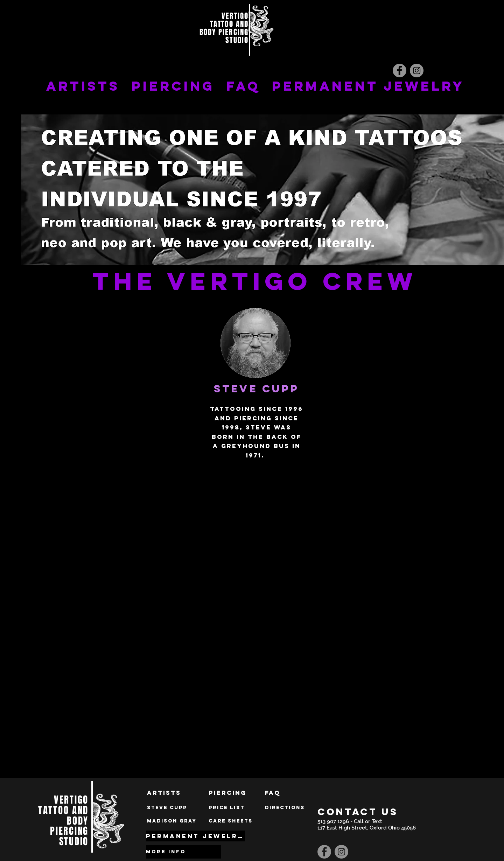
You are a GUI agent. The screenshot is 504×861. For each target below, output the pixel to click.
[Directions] (285, 808)
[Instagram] (417, 71)
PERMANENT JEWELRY (368, 86)
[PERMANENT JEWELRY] (195, 836)
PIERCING (173, 86)
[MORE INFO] (184, 852)
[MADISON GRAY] (172, 821)
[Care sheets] (231, 821)
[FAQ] (273, 793)
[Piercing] (227, 793)
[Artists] (164, 793)
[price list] (227, 808)
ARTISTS (83, 86)
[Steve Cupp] (167, 808)
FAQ (243, 86)
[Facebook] (400, 71)
